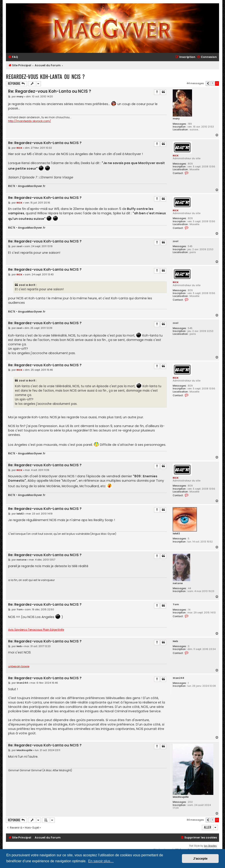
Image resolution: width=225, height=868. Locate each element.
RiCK (176, 155)
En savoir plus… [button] (101, 861)
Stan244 (178, 678)
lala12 (176, 534)
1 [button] (212, 83)
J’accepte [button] (200, 859)
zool (175, 241)
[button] (208, 83)
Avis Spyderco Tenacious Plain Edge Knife (36, 630)
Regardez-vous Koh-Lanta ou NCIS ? (45, 77)
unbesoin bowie (19, 666)
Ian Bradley (210, 846)
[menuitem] (13, 57)
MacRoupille (181, 797)
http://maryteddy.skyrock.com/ (30, 121)
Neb (175, 641)
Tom (176, 604)
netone (178, 583)
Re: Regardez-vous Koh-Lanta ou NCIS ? (50, 91)
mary (176, 119)
